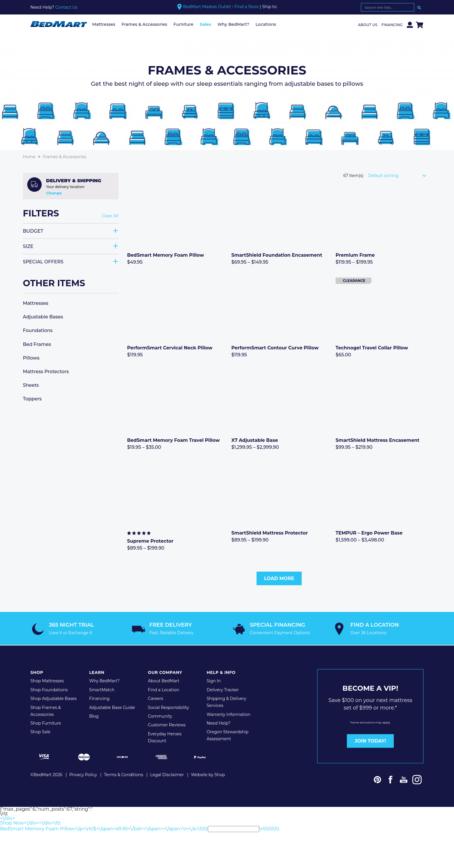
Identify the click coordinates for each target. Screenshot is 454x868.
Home (29, 157)
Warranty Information (229, 713)
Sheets (31, 385)
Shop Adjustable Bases (54, 698)
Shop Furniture (46, 722)
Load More (279, 578)
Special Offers (43, 261)
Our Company (165, 672)
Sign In (214, 680)
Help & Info (221, 672)
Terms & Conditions (123, 774)
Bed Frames (37, 344)
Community (160, 715)
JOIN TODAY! (370, 740)
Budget (33, 231)
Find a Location (164, 689)
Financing (392, 25)
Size (28, 246)
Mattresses (104, 24)
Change (54, 193)
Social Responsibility (169, 706)
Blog (94, 715)
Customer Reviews (167, 724)
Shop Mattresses (47, 680)
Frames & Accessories (144, 24)
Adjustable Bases (43, 317)
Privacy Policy (83, 774)
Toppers (32, 399)
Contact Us (66, 7)
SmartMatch (102, 689)
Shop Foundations (49, 689)
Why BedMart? (233, 24)
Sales (205, 24)
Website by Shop (208, 774)
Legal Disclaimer (167, 774)
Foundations (38, 330)
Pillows (31, 358)
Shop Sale (40, 731)
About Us (368, 25)
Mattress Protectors (46, 371)
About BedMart (164, 680)
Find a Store (247, 7)
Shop (37, 672)
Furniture (183, 24)
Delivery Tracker (223, 689)
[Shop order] (400, 175)
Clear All (110, 216)
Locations (266, 24)
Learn (97, 672)
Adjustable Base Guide (112, 706)
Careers (156, 698)
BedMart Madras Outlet (207, 7)
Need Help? (219, 722)
